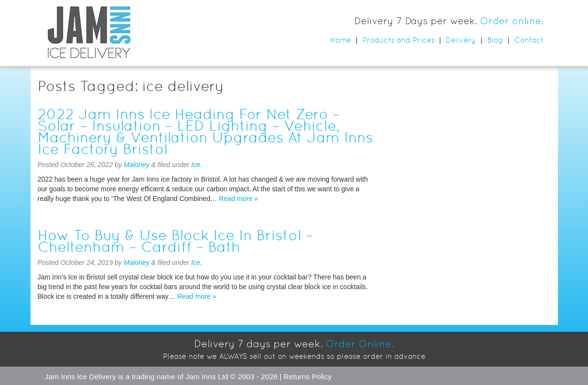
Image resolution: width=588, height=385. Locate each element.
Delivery (461, 40)
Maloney (137, 165)
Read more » (238, 199)
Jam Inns (60, 377)
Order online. (512, 21)
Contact (529, 40)
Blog (495, 40)
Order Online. (360, 344)
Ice (196, 165)
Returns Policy (308, 377)
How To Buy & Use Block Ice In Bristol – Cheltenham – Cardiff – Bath (175, 241)
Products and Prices (399, 40)
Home (340, 40)
